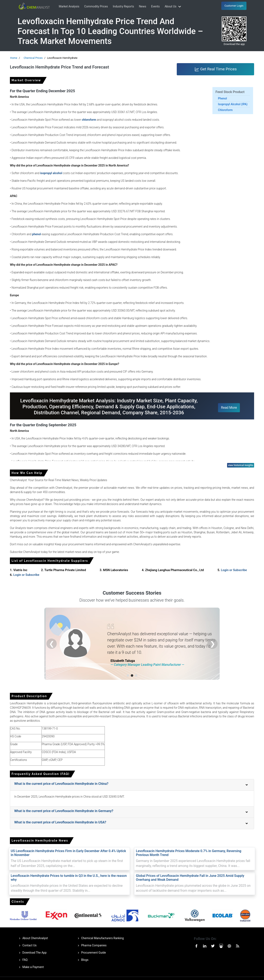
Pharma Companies (91, 946)
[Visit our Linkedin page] (205, 946)
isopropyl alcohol (51, 173)
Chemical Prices (33, 58)
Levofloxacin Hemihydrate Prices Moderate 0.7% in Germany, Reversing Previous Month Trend (189, 853)
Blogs (82, 960)
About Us (173, 7)
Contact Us (27, 946)
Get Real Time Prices (216, 69)
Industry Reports (123, 6)
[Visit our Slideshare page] (221, 946)
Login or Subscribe (234, 570)
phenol (37, 234)
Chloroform (225, 110)
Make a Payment (31, 967)
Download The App (32, 953)
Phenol (223, 98)
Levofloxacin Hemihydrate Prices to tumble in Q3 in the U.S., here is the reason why (69, 878)
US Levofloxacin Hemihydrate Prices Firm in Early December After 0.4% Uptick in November (68, 853)
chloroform (89, 120)
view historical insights (241, 465)
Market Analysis (69, 6)
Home (14, 58)
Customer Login (234, 6)
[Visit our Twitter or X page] (213, 946)
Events (155, 6)
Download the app (234, 44)
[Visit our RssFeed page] (238, 946)
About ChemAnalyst (33, 938)
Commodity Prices (96, 6)
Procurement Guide (91, 953)
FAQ (23, 960)
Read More (229, 408)
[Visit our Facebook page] (196, 946)
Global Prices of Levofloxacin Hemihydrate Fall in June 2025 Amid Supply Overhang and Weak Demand (190, 878)
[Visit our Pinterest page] (229, 946)
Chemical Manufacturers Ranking (100, 938)
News (143, 6)
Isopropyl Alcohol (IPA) (233, 104)
